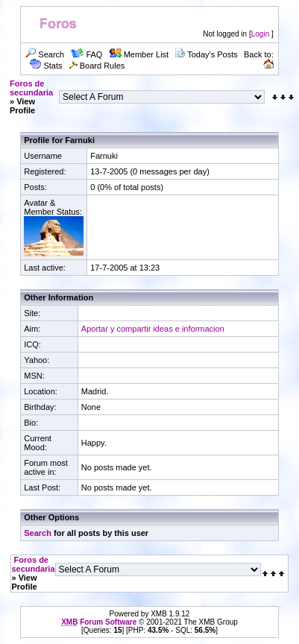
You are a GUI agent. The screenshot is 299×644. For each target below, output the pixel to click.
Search (38, 533)
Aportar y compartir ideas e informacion (153, 329)
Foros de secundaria (31, 88)
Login (260, 34)
